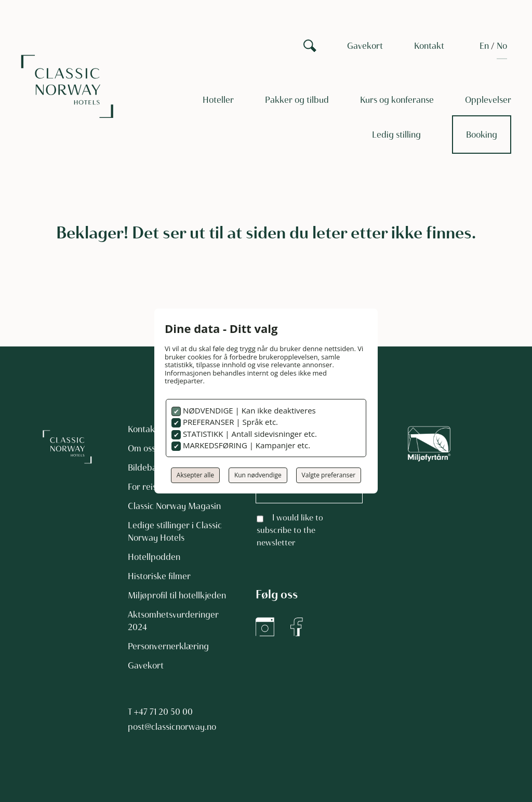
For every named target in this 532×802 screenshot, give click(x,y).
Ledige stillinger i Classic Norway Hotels (175, 531)
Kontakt (429, 46)
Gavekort (365, 46)
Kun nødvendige (258, 475)
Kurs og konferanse (397, 100)
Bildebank (147, 467)
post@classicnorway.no (172, 727)
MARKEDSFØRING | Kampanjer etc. (245, 445)
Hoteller (218, 100)
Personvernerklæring (168, 646)
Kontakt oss (150, 429)
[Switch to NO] (502, 46)
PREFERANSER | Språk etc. (229, 422)
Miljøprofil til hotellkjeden (177, 595)
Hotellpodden (154, 557)
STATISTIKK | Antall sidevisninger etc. (249, 434)
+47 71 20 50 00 (163, 712)
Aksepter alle (195, 475)
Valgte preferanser (329, 475)
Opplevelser (488, 100)
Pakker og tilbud (297, 100)
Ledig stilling (396, 135)
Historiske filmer (159, 576)
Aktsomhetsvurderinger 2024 (173, 621)
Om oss (142, 448)
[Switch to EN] (484, 46)
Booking (482, 135)
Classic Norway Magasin (174, 506)
